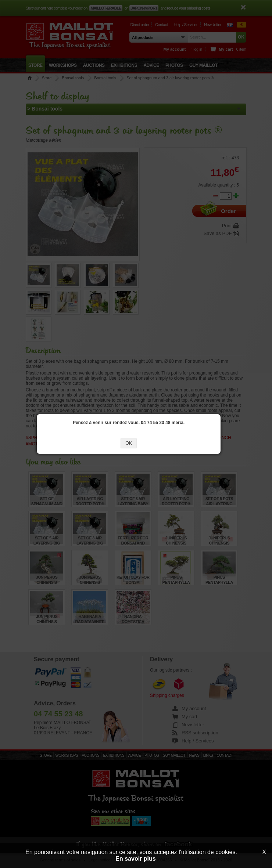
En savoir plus (135, 859)
